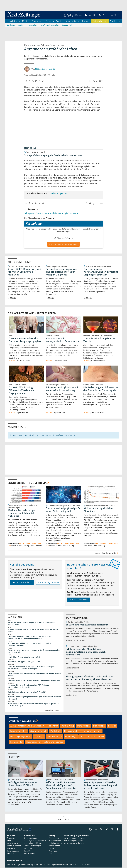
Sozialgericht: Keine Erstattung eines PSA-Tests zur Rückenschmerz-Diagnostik (28, 687)
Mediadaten (54, 839)
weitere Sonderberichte (107, 553)
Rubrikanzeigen (55, 844)
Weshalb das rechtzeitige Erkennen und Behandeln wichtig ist (21, 513)
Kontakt (27, 851)
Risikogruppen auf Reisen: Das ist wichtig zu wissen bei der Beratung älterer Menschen (90, 678)
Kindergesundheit (72, 732)
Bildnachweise (30, 854)
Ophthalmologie (54, 737)
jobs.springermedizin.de (74, 844)
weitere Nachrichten (53, 710)
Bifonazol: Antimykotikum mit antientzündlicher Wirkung (62, 389)
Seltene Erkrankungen (54, 742)
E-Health (112, 726)
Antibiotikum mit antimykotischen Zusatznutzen (63, 340)
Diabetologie (99, 726)
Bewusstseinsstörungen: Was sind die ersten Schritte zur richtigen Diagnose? (62, 272)
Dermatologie (83, 726)
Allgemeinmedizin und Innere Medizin (27, 726)
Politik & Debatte (100, 21)
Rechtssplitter (17, 742)
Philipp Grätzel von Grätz (45, 69)
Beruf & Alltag (68, 726)
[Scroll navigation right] (119, 22)
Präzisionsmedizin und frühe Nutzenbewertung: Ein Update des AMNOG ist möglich (33, 705)
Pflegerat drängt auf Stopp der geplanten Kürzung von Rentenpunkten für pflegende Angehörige (30, 638)
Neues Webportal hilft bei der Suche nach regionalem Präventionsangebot (29, 645)
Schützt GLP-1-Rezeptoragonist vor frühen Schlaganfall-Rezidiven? (24, 272)
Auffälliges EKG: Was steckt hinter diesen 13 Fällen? (22, 784)
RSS (50, 854)
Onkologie (39, 737)
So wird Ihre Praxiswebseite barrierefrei (24, 657)
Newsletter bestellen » (79, 600)
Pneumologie (71, 737)
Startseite (11, 839)
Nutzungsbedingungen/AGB (35, 841)
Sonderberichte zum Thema (27, 483)
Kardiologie (56, 732)
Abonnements (55, 846)
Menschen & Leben (92, 732)
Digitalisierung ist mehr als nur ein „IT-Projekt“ (27, 692)
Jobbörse (11, 854)
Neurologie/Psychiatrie (68, 214)
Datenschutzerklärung (33, 844)
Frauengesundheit (19, 732)
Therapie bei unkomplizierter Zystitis (99, 340)
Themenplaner (55, 841)
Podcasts (50, 21)
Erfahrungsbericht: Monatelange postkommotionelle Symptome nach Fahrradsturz (86, 652)
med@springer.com (59, 194)
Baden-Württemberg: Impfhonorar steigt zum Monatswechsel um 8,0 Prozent (34, 698)
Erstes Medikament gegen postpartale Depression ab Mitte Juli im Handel (34, 675)
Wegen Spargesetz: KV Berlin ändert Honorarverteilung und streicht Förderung (100, 786)
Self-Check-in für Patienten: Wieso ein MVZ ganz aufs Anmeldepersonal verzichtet (61, 786)
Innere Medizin (50, 214)
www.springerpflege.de (74, 841)
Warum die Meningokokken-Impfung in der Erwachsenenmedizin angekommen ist (34, 652)
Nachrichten (14, 21)
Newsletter (53, 851)
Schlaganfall (30, 214)
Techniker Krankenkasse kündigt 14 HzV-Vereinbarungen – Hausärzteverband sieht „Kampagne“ (31, 668)
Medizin (26, 21)
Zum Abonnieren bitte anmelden (63, 245)
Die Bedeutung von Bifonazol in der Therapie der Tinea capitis (101, 389)
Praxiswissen (37, 21)
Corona (39, 214)
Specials (60, 21)
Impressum (28, 849)
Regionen (86, 21)
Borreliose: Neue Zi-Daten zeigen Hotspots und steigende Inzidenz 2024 (31, 624)
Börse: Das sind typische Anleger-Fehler (24, 662)
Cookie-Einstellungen (32, 846)
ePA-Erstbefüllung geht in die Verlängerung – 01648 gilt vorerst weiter (33, 631)
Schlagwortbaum (31, 839)
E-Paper (52, 849)
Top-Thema (53, 726)
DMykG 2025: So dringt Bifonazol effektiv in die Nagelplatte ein (22, 391)
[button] (114, 15)
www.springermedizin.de (75, 839)
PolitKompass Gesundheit (92, 737)
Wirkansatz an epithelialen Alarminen (98, 510)
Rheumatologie (33, 742)
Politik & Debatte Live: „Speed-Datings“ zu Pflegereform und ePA (34, 681)
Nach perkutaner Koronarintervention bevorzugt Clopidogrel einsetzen (101, 272)
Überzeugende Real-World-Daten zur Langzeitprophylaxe (25, 340)
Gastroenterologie (39, 732)
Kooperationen (73, 21)
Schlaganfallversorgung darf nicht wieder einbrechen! (53, 156)
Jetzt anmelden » (22, 583)
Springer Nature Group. (59, 865)
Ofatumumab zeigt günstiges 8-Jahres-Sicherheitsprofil (63, 510)
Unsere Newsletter (22, 721)
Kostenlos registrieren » (48, 583)
